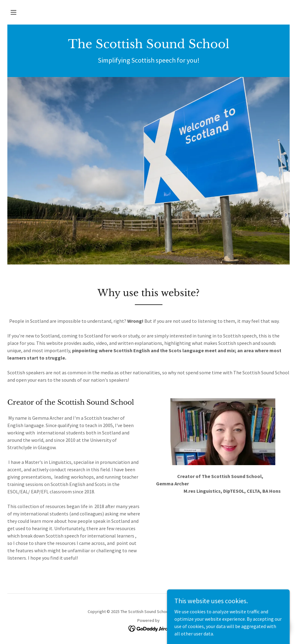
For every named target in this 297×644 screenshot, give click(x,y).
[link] (148, 46)
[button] (13, 12)
